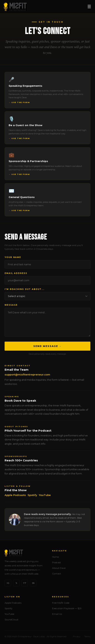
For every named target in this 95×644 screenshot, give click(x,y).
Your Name (13, 257)
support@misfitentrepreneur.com (27, 374)
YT (25, 583)
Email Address (16, 273)
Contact (57, 574)
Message (11, 305)
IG (8, 583)
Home (55, 557)
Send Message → (47, 346)
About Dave (59, 568)
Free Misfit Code (61, 603)
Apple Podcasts (15, 495)
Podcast (57, 562)
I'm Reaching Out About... (25, 289)
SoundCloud (11, 619)
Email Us (57, 614)
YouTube (45, 495)
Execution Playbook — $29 (67, 608)
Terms (87, 637)
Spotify (32, 495)
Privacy (77, 637)
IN (33, 583)
